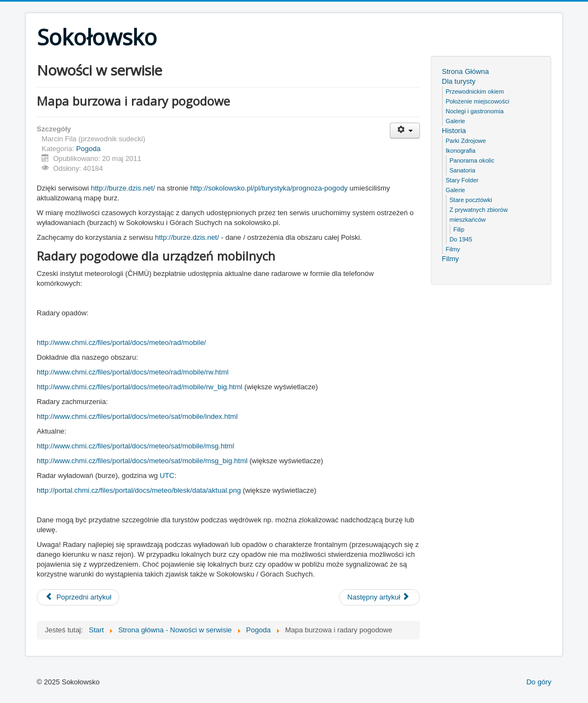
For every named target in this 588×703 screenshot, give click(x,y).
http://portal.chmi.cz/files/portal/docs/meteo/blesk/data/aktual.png (139, 490)
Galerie (455, 121)
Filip (459, 229)
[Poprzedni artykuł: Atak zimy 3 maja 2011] (78, 597)
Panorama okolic (472, 160)
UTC (167, 476)
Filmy (453, 249)
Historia (454, 131)
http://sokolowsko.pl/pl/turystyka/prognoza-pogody (269, 188)
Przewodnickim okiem (475, 91)
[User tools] (405, 131)
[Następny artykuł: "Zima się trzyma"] (379, 597)
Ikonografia (460, 151)
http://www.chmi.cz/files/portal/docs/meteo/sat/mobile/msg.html (136, 446)
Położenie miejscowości (477, 101)
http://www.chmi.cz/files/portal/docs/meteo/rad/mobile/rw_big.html (140, 387)
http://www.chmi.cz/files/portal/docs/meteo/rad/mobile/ (121, 342)
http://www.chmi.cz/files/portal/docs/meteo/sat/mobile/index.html (137, 416)
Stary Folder (462, 180)
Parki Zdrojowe (466, 141)
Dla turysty (459, 81)
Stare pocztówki (471, 200)
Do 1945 (461, 239)
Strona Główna (465, 71)
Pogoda (88, 149)
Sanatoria (462, 170)
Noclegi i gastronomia (475, 111)
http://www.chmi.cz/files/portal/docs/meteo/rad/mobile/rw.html (132, 372)
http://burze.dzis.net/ (123, 188)
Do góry (539, 682)
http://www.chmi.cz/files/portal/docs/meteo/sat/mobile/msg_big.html (142, 461)
